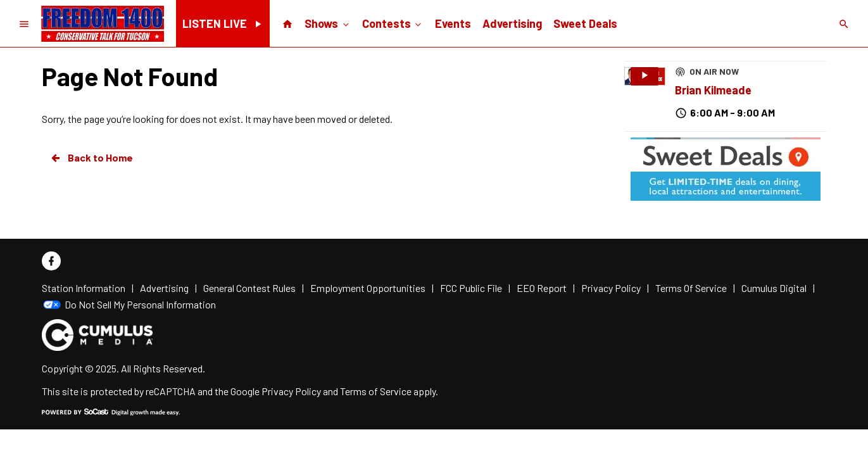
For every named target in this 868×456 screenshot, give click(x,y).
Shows (328, 23)
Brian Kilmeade (713, 90)
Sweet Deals (585, 23)
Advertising (512, 23)
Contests (393, 23)
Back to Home (91, 158)
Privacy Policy (291, 391)
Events (453, 23)
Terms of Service (376, 391)
